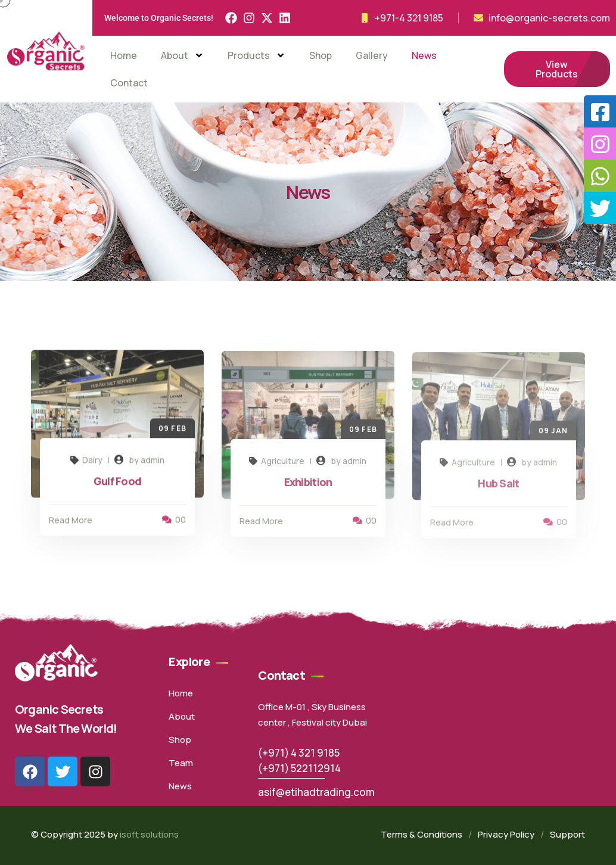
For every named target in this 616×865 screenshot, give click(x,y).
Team (181, 763)
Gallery (372, 55)
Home (124, 55)
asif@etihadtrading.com (316, 792)
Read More (71, 523)
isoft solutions (149, 834)
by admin (147, 463)
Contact (129, 83)
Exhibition (308, 486)
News (424, 55)
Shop (321, 55)
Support (567, 834)
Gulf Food (118, 484)
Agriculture (277, 464)
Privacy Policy (506, 834)
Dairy (86, 463)
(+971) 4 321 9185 (299, 753)
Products (256, 55)
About (182, 55)
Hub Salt (498, 488)
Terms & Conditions (421, 834)
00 (174, 522)
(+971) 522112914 (299, 768)
